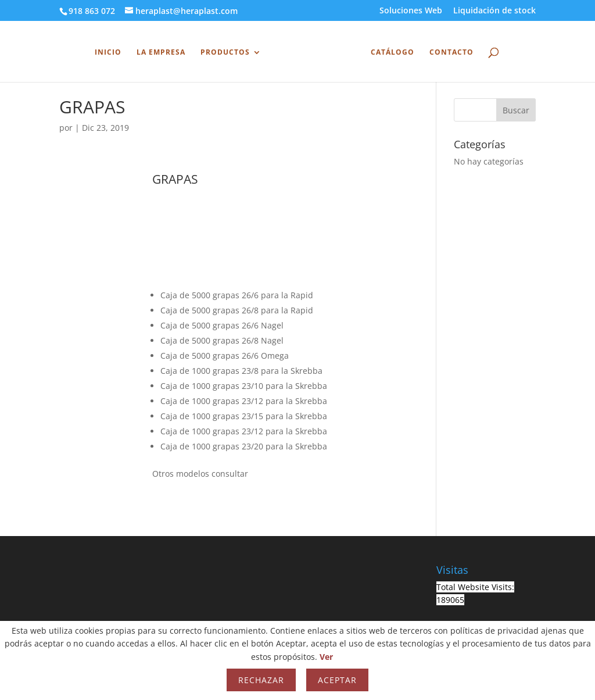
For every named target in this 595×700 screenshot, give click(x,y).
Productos (228, 51)
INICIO (111, 51)
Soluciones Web (411, 11)
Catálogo (390, 51)
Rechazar (261, 680)
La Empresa (164, 51)
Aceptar (337, 680)
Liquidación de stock (494, 11)
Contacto (449, 51)
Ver (326, 657)
